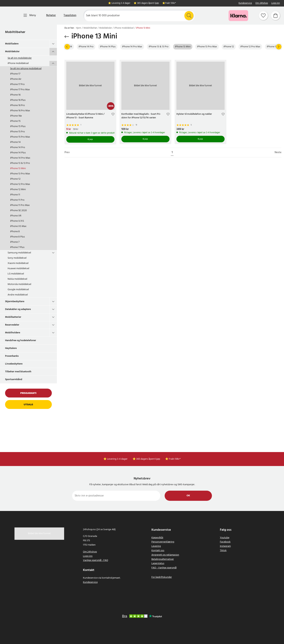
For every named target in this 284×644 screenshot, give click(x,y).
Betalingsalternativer (163, 559)
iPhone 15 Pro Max (20, 137)
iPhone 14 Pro (18, 147)
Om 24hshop (262, 3)
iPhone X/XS (17, 221)
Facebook (225, 542)
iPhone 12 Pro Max (20, 184)
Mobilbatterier (13, 317)
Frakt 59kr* (171, 3)
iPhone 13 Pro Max (20, 174)
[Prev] (67, 47)
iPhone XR (16, 216)
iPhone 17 (15, 74)
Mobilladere (12, 44)
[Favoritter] (263, 16)
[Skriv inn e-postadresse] (116, 496)
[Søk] (139, 16)
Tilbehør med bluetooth (18, 372)
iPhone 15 (15, 121)
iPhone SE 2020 (18, 211)
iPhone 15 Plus (18, 126)
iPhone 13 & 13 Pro (20, 163)
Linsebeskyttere (14, 364)
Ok (188, 496)
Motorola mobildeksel (19, 284)
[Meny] (30, 15)
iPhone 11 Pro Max (20, 205)
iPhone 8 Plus (17, 237)
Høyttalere (11, 348)
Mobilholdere (13, 333)
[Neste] (279, 47)
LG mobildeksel (16, 274)
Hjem (79, 28)
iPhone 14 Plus (18, 153)
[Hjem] (11, 16)
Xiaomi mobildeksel (18, 263)
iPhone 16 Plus (18, 100)
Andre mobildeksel (18, 295)
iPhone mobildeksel (18, 63)
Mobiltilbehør (15, 32)
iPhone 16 (15, 95)
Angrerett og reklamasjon (165, 555)
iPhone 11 (15, 195)
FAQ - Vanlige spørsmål (164, 568)
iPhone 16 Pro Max (20, 111)
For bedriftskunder (162, 577)
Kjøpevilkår (157, 538)
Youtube (225, 538)
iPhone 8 (15, 232)
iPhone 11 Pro (17, 200)
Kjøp (90, 139)
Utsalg (28, 404)
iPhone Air (16, 79)
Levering (156, 546)
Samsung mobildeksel (19, 253)
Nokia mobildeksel (17, 279)
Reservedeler (12, 325)
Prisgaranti (28, 393)
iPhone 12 (15, 179)
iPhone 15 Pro (17, 132)
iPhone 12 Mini (18, 190)
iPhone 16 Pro (17, 105)
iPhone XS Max (18, 226)
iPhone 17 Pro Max (20, 90)
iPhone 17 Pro (17, 84)
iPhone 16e (16, 116)
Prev (67, 153)
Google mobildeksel (18, 290)
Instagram (225, 546)
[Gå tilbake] (67, 37)
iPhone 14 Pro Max (20, 158)
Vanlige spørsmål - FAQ (96, 560)
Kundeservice (245, 3)
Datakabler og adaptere (18, 309)
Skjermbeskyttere (15, 302)
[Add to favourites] (113, 115)
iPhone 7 (15, 242)
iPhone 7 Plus (17, 247)
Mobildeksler (12, 52)
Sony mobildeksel (17, 258)
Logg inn (276, 3)
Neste (278, 153)
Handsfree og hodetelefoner (21, 340)
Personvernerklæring (163, 542)
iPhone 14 (15, 142)
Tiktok (223, 551)
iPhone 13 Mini (18, 168)
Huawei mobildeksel (18, 269)
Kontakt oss (158, 551)
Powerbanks (12, 356)
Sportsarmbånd (14, 379)
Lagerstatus (158, 563)
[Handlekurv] (275, 16)
